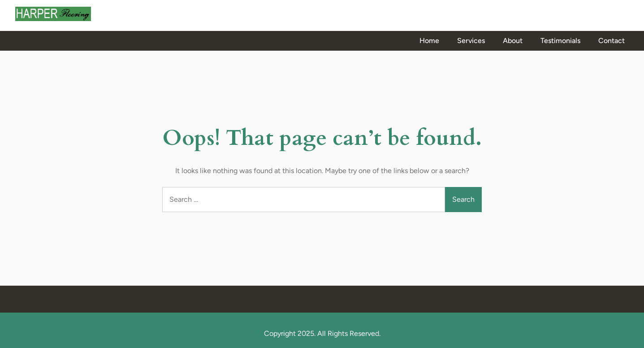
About (513, 41)
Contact (612, 41)
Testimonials (560, 41)
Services (471, 41)
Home (429, 41)
